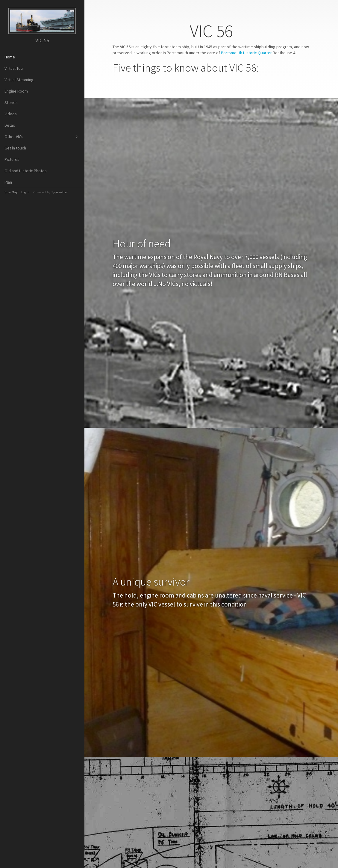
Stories (11, 102)
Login (25, 192)
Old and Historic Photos (26, 171)
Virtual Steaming (19, 80)
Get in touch (15, 148)
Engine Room (16, 91)
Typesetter (60, 192)
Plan (8, 182)
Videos (11, 114)
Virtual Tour (14, 68)
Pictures (12, 159)
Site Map (11, 192)
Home (10, 57)
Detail (10, 125)
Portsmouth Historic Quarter (246, 53)
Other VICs (14, 137)
